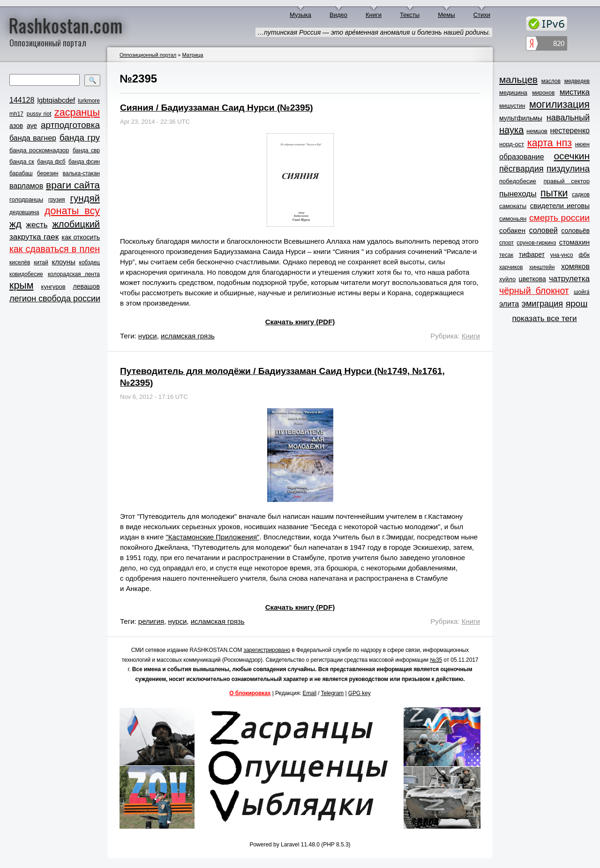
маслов (551, 81)
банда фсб (51, 162)
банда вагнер (33, 138)
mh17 (16, 114)
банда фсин (84, 162)
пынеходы (518, 194)
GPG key (360, 693)
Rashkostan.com (66, 25)
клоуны (63, 262)
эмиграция (542, 304)
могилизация (559, 105)
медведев (577, 81)
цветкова (532, 279)
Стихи (482, 15)
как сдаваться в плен (55, 249)
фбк (584, 255)
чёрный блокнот (534, 291)
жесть (37, 225)
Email (310, 693)
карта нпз (550, 143)
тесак (506, 255)
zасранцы (77, 112)
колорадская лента (74, 274)
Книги (374, 15)
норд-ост (512, 144)
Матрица (192, 55)
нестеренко (570, 131)
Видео (338, 15)
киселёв (20, 262)
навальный (568, 118)
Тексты (410, 15)
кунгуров (53, 287)
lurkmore (89, 101)
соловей (543, 230)
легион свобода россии (55, 299)
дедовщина (24, 212)
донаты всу (72, 211)
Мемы (446, 15)
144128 (22, 100)
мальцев (518, 79)
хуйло (507, 279)
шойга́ (582, 292)
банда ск (22, 161)
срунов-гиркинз (536, 243)
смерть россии (559, 218)
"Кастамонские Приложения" (213, 537)
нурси (148, 336)
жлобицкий (76, 224)
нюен (582, 144)
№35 (436, 660)
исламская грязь (188, 336)
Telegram (333, 693)
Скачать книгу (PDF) (300, 322)
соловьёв (575, 231)
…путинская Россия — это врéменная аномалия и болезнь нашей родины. (374, 32)
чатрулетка (569, 279)
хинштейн (542, 267)
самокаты (513, 206)
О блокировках (250, 693)
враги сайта (73, 185)
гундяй (85, 198)
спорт (506, 243)
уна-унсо (562, 255)
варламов (26, 186)
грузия (57, 200)
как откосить (81, 237)
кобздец (90, 262)
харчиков (511, 267)
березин (48, 173)
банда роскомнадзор (39, 150)
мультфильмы (521, 118)
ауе (32, 126)
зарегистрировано (267, 650)
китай (41, 262)
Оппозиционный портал (148, 55)
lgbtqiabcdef (56, 100)
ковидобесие (26, 274)
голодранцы (26, 199)
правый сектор (567, 181)
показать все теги (544, 318)
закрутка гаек (34, 237)
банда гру (80, 138)
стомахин (574, 242)
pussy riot (39, 114)
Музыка (300, 15)
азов (16, 126)
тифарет (532, 254)
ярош (577, 303)
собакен (512, 230)
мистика (575, 92)
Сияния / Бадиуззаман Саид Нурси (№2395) (217, 108)
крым (22, 285)
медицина (513, 93)
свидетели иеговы (560, 206)
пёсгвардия (521, 169)
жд (15, 224)
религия (151, 621)
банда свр (86, 150)
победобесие (518, 181)
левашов (86, 286)
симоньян (513, 219)
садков (581, 195)
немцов (537, 131)
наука (511, 130)
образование (522, 157)
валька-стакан (81, 173)
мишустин (512, 106)
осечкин (572, 156)
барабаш (21, 173)
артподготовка (70, 125)
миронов (543, 93)
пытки (554, 193)
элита (509, 304)
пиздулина (568, 168)
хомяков (575, 266)
